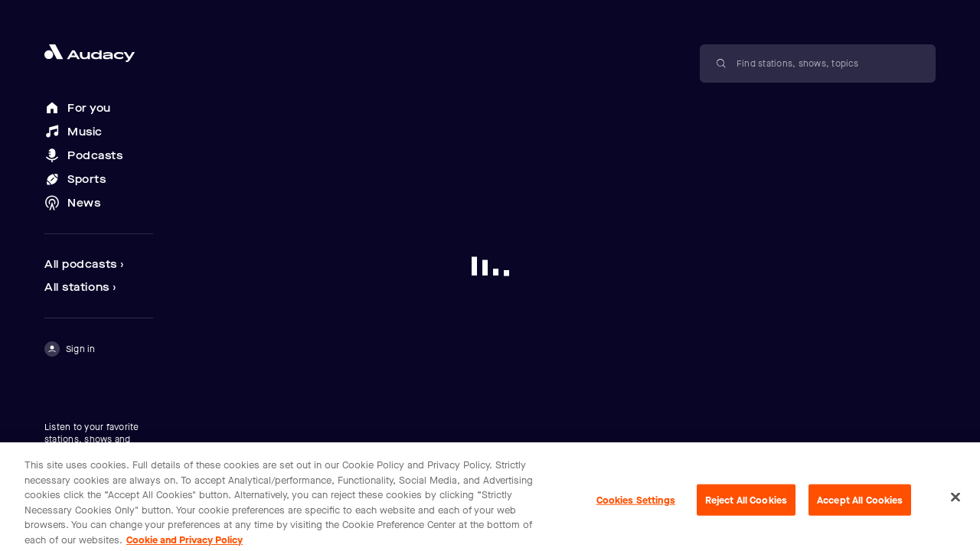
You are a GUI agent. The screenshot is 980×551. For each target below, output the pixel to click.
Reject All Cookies (746, 505)
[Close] (955, 502)
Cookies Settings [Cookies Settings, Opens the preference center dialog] (636, 505)
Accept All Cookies (860, 505)
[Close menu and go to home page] (99, 53)
